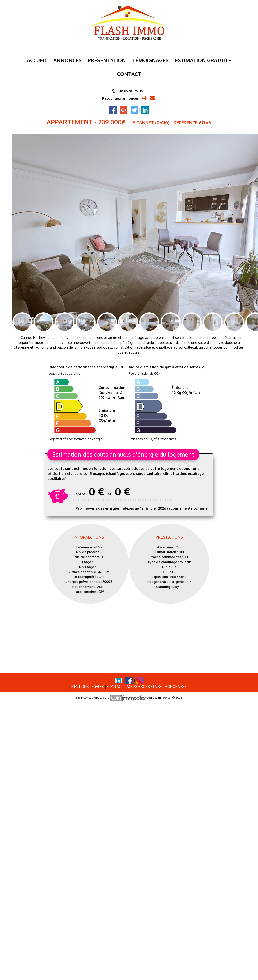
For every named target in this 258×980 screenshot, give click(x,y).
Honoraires (176, 684)
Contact (115, 684)
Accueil (37, 60)
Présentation (107, 60)
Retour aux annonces (121, 98)
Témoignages (150, 60)
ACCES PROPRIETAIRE (144, 684)
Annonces (68, 60)
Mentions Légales (88, 684)
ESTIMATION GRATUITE (203, 60)
